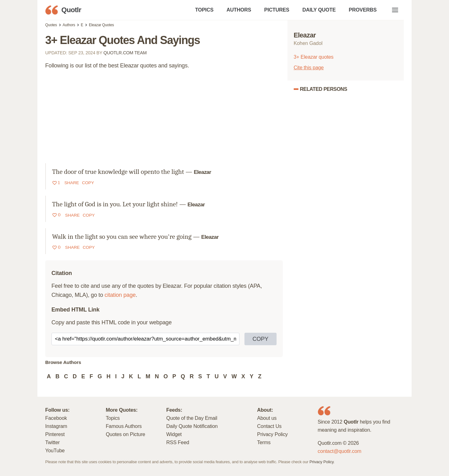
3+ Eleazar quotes (314, 57)
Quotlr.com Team (125, 53)
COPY (261, 339)
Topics (113, 418)
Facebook (56, 418)
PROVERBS (363, 10)
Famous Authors (124, 426)
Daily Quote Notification (192, 426)
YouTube (55, 450)
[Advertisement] (164, 120)
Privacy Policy (273, 434)
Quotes (51, 25)
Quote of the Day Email (192, 418)
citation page (120, 295)
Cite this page (309, 67)
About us (267, 418)
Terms (264, 442)
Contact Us (269, 426)
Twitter (52, 442)
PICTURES (277, 10)
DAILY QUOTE (319, 10)
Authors (69, 25)
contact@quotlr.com (340, 451)
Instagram (56, 426)
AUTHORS (239, 10)
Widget (174, 434)
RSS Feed (178, 442)
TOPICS (204, 10)
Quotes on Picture (126, 434)
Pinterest (55, 434)
